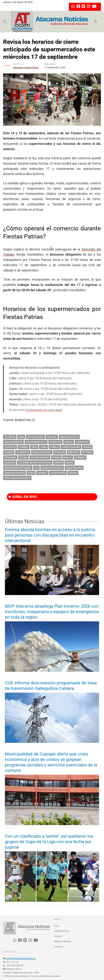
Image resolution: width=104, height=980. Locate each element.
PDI (37, 468)
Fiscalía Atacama (40, 457)
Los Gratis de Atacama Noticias (35, 463)
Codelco (54, 447)
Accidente (10, 437)
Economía (60, 452)
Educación (73, 452)
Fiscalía (23, 457)
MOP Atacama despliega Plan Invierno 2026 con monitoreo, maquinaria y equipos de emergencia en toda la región (52, 612)
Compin (87, 447)
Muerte (70, 463)
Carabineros (82, 442)
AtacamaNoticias (13, 442)
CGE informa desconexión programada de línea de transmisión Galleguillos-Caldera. (51, 686)
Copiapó (9, 452)
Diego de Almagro (42, 452)
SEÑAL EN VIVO (23, 497)
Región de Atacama (15, 473)
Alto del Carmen (35, 437)
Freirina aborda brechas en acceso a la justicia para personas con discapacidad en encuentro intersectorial (50, 535)
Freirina (56, 457)
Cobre (43, 447)
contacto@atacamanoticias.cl (21, 958)
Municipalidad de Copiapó (18, 468)
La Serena (10, 463)
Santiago (42, 473)
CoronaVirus (23, 452)
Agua (21, 437)
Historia (58, 936)
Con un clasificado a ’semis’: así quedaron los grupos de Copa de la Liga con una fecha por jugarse (49, 842)
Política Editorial (62, 941)
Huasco (68, 457)
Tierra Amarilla (58, 473)
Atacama (52, 437)
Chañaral (24, 447)
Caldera (69, 442)
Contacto (59, 947)
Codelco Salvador (71, 447)
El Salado (87, 452)
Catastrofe (10, 447)
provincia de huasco (52, 468)
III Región (80, 457)
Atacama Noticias (69, 437)
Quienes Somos (62, 931)
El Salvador (10, 457)
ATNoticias (55, 442)
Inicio (57, 926)
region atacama (74, 468)
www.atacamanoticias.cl (17, 478)
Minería (58, 463)
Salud (31, 473)
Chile (34, 447)
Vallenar (73, 473)
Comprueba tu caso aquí (44, 410)
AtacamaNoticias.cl (36, 442)
